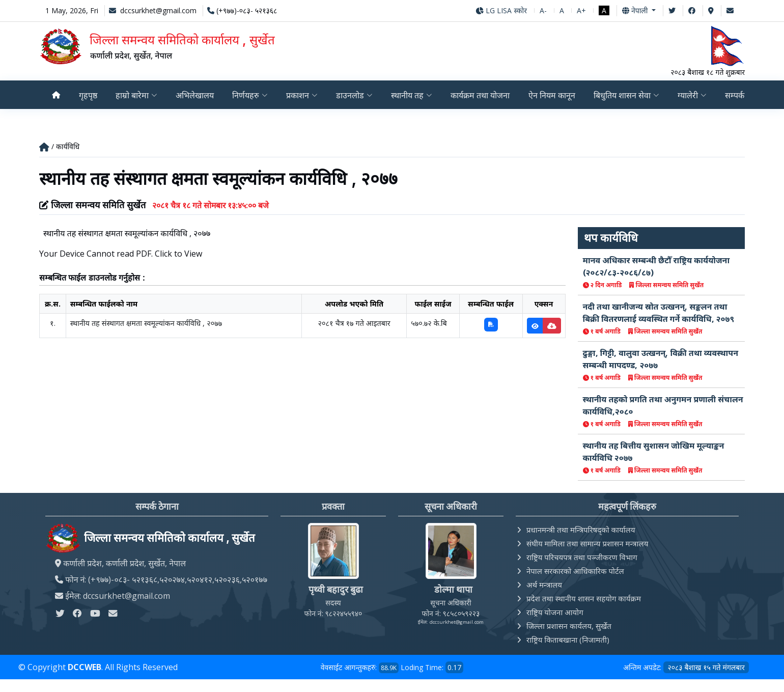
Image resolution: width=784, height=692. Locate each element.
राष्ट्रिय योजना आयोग (555, 613)
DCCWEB (85, 668)
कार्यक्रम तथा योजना (481, 95)
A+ (581, 10)
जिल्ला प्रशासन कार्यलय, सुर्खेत (569, 626)
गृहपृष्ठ (88, 95)
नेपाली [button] (636, 10)
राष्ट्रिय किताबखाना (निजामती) (568, 640)
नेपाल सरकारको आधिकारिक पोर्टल (575, 571)
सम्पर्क (738, 95)
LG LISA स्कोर (501, 10)
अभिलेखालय (195, 95)
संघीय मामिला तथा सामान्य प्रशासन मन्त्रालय (587, 544)
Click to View (178, 254)
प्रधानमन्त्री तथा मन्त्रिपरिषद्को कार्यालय (581, 530)
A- (543, 10)
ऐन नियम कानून (553, 95)
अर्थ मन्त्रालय (544, 585)
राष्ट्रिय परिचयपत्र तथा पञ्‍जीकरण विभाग (582, 558)
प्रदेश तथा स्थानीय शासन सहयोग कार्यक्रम (584, 599)
